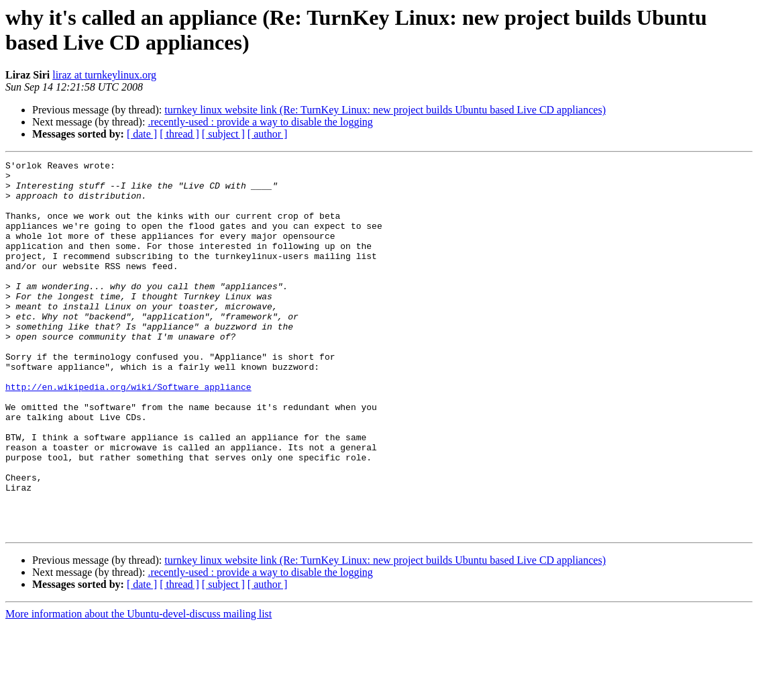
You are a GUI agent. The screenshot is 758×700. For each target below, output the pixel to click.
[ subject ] (223, 134)
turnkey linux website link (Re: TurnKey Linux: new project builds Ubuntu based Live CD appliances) (385, 110)
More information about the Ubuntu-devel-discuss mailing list (139, 688)
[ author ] (268, 134)
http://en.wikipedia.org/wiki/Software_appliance (128, 433)
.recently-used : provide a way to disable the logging (260, 122)
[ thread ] (179, 134)
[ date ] (142, 134)
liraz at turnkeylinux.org (104, 75)
